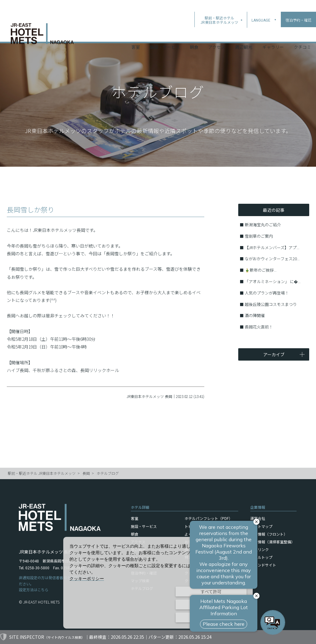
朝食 (194, 34)
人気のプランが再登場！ (267, 293)
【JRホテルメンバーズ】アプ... (272, 247)
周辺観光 (244, 34)
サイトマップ (261, 526)
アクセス (217, 34)
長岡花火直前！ (259, 327)
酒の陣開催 (255, 315)
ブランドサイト (263, 565)
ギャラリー (273, 34)
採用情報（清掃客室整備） (272, 542)
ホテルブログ (108, 473)
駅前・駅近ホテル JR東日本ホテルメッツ (42, 473)
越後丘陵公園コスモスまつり (271, 304)
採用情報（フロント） (269, 534)
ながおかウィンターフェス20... (272, 259)
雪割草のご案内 (259, 236)
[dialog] (158, 583)
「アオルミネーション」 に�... (273, 281)
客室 (136, 34)
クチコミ (302, 34)
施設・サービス (165, 34)
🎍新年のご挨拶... (261, 270)
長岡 (86, 473)
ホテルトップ (261, 557)
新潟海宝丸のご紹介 (263, 225)
